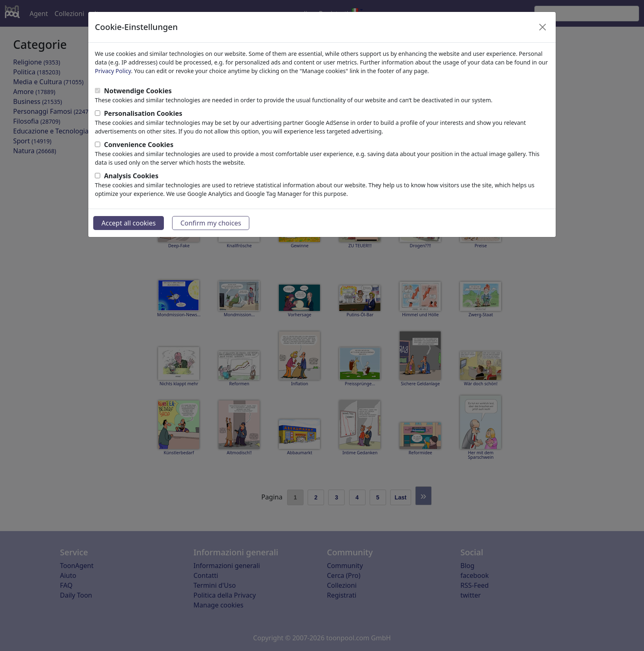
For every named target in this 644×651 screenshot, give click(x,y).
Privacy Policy (113, 71)
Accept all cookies (129, 223)
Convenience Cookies (139, 145)
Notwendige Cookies (138, 91)
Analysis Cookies (131, 176)
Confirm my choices (211, 223)
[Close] (543, 27)
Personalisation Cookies (143, 113)
